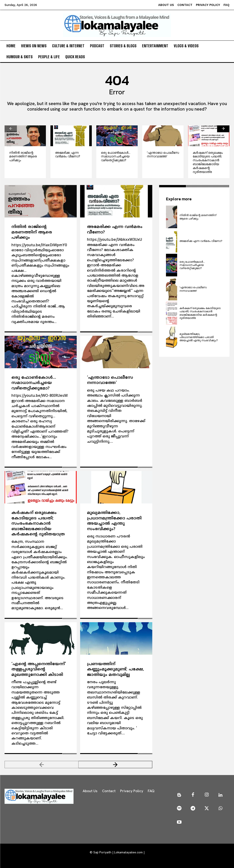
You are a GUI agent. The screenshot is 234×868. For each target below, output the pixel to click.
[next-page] (223, 129)
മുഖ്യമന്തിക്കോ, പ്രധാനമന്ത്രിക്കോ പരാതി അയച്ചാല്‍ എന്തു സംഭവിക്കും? (114, 521)
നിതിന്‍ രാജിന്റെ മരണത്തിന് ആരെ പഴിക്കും (23, 156)
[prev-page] (11, 129)
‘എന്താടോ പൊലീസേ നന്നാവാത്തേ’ (163, 155)
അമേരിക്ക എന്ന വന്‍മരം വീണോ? (68, 155)
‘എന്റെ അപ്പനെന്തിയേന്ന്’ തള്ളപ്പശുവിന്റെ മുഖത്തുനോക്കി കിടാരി (39, 670)
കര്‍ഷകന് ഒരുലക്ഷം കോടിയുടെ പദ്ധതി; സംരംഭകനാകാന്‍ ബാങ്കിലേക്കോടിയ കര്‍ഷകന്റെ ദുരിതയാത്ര (208, 162)
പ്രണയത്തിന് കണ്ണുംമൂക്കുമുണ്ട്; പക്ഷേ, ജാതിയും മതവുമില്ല (116, 670)
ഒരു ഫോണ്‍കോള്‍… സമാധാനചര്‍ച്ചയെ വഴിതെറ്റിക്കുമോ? (116, 156)
